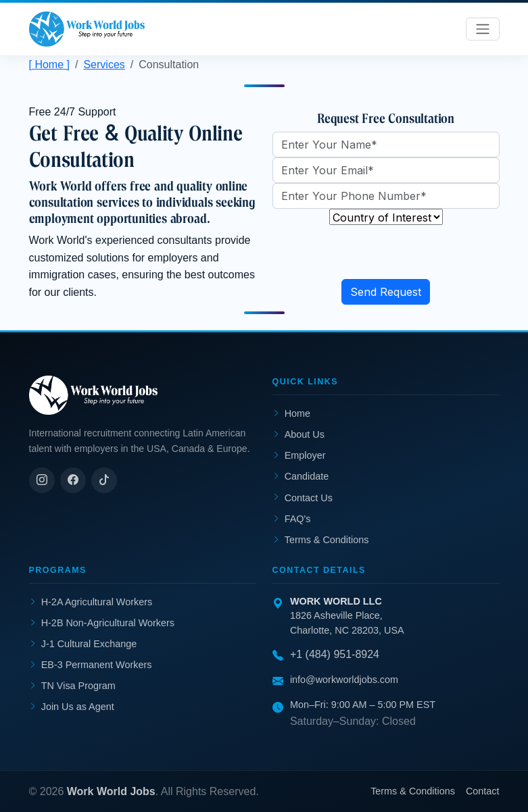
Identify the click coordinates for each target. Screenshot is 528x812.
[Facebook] (73, 480)
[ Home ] (49, 65)
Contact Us (303, 498)
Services (104, 65)
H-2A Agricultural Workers (91, 602)
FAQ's (292, 519)
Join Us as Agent (72, 707)
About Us (298, 435)
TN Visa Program (72, 686)
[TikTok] (104, 480)
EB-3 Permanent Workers (91, 665)
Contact (483, 791)
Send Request (386, 292)
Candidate (301, 477)
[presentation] (375, 253)
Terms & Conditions (321, 540)
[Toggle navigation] (483, 29)
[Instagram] (42, 480)
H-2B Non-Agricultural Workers (102, 623)
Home (292, 414)
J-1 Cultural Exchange (83, 644)
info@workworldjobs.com (344, 680)
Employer (299, 456)
